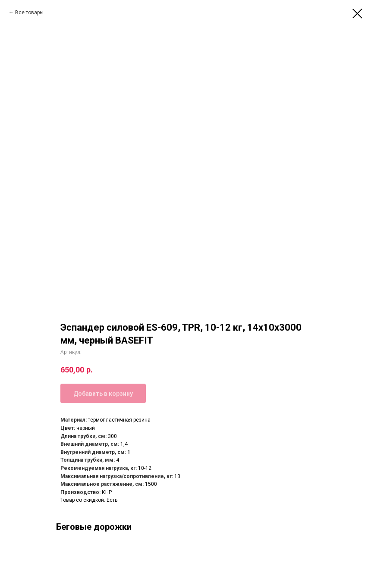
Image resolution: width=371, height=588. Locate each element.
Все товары (29, 13)
